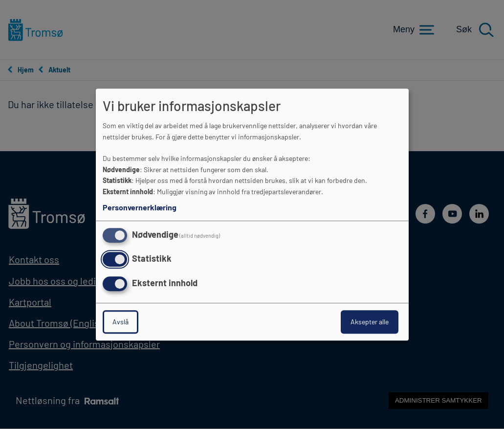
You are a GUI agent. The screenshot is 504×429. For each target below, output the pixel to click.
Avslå (121, 322)
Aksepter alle (370, 322)
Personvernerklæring (140, 207)
